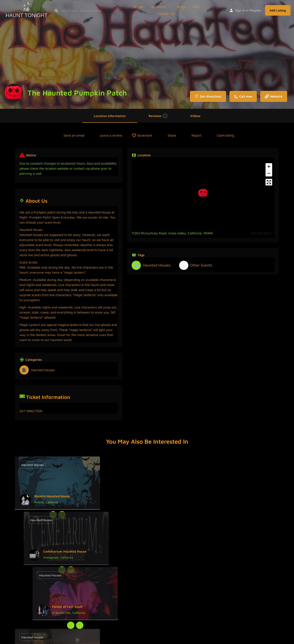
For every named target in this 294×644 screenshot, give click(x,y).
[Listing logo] (14, 93)
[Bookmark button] (62, 515)
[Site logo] (27, 10)
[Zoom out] (269, 173)
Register (256, 10)
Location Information (110, 116)
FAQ (196, 7)
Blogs (181, 7)
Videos (195, 116)
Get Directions (261, 233)
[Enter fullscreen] (269, 182)
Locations (158, 7)
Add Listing (278, 10)
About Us (167, 14)
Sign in (240, 10)
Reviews (158, 116)
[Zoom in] (269, 167)
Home (138, 7)
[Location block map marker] (203, 193)
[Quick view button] (53, 515)
